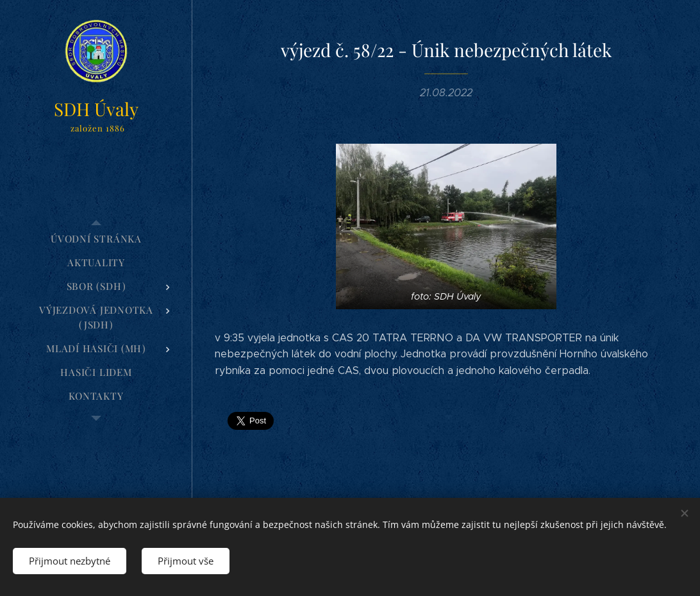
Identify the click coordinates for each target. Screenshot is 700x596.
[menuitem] (96, 239)
